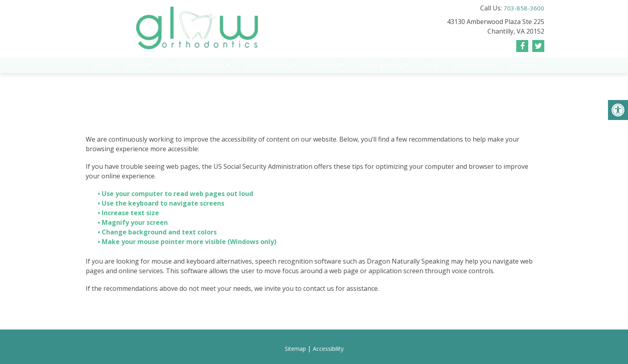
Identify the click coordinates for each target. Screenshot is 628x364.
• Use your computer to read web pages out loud (176, 194)
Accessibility (328, 349)
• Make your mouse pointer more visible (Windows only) (187, 242)
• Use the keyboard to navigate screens (162, 203)
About (136, 69)
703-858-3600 (524, 8)
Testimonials (474, 69)
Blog (431, 69)
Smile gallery (381, 69)
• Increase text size (129, 213)
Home (102, 69)
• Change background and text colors (158, 232)
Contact (522, 69)
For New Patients (196, 69)
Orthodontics (268, 69)
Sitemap (295, 349)
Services (325, 69)
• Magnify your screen (134, 222)
